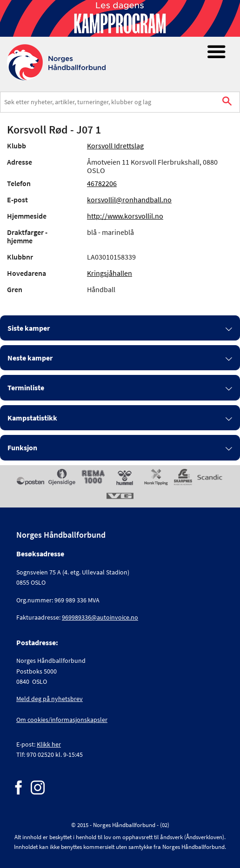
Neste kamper (30, 358)
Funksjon (22, 447)
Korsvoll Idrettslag (115, 146)
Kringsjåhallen (110, 273)
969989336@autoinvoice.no (100, 617)
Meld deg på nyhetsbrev (50, 699)
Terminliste (26, 387)
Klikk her (49, 744)
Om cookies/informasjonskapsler (62, 720)
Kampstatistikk (32, 418)
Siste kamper (29, 328)
